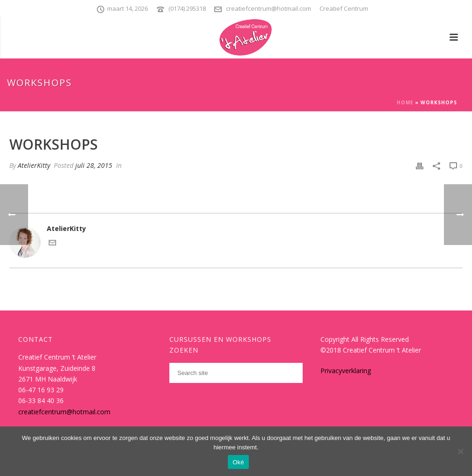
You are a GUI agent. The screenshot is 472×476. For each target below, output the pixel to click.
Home (405, 102)
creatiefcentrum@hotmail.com (269, 8)
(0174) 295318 (187, 8)
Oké (238, 462)
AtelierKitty (34, 165)
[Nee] (460, 451)
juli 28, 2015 (94, 165)
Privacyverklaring (346, 371)
